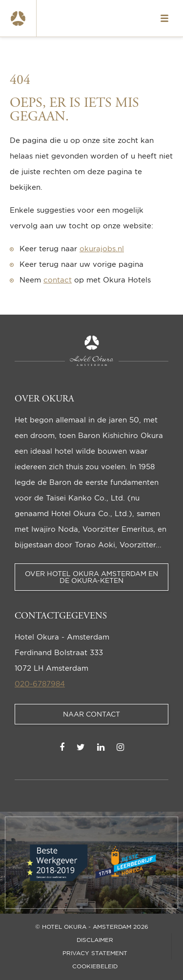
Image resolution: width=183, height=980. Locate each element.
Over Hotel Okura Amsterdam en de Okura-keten (91, 577)
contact (58, 280)
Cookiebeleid (95, 966)
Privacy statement (95, 953)
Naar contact (91, 714)
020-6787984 (40, 684)
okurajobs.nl (102, 249)
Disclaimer (95, 940)
